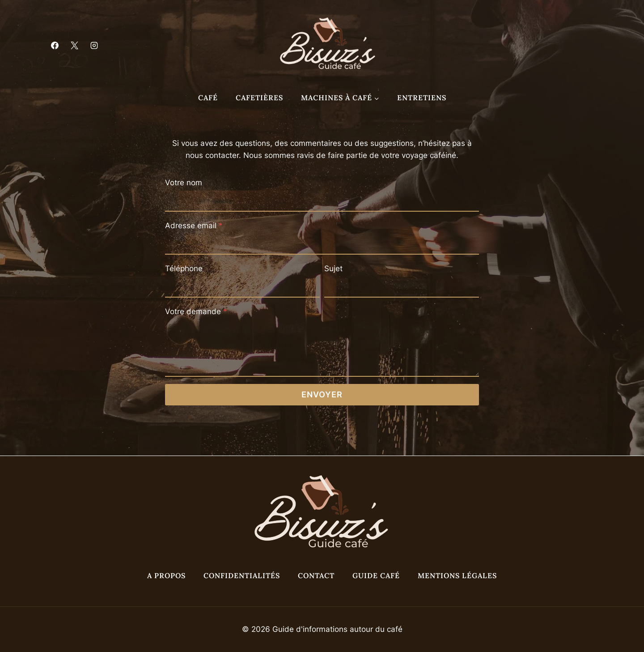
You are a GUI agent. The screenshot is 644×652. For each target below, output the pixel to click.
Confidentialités (242, 575)
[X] (74, 46)
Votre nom (184, 183)
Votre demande (196, 311)
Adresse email (194, 226)
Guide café (376, 575)
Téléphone (184, 268)
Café (208, 98)
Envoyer (322, 394)
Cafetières (259, 98)
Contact (316, 575)
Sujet (333, 268)
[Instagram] (94, 46)
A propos (166, 575)
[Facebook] (55, 46)
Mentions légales (457, 575)
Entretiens (422, 98)
